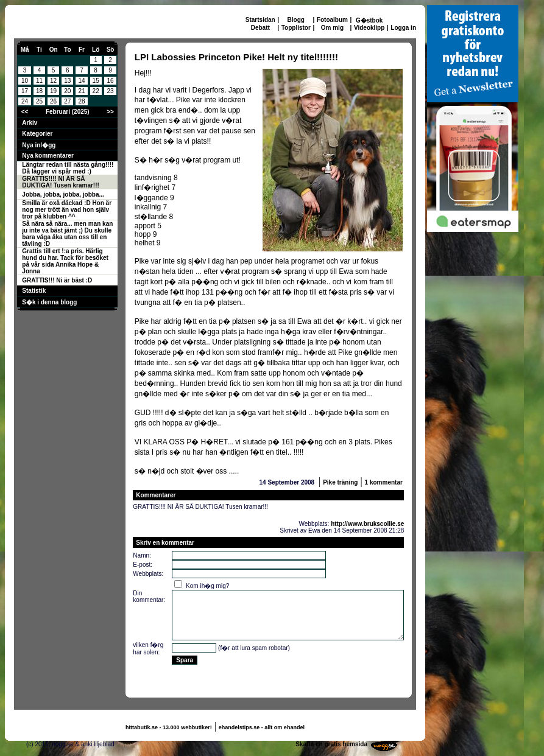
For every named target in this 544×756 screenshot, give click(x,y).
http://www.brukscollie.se (367, 524)
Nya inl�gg (39, 145)
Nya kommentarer (48, 156)
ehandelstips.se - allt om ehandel (262, 727)
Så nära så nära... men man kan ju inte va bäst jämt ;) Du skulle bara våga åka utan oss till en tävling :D (67, 234)
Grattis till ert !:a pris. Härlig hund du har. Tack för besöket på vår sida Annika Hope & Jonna (65, 261)
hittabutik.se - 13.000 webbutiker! (169, 727)
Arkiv (30, 123)
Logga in (403, 28)
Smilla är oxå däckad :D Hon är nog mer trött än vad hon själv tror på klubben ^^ (67, 210)
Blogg (296, 20)
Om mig (332, 28)
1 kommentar (384, 482)
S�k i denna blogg (49, 302)
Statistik (34, 291)
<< (25, 112)
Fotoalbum (332, 20)
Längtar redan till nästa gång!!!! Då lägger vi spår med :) (68, 168)
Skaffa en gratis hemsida (331, 744)
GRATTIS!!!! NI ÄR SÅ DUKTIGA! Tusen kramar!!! (61, 182)
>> (110, 112)
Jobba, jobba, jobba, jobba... (63, 194)
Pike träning (340, 482)
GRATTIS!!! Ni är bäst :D (57, 280)
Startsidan (260, 20)
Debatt (260, 28)
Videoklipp (369, 28)
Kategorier (37, 134)
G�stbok (369, 20)
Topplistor (296, 28)
